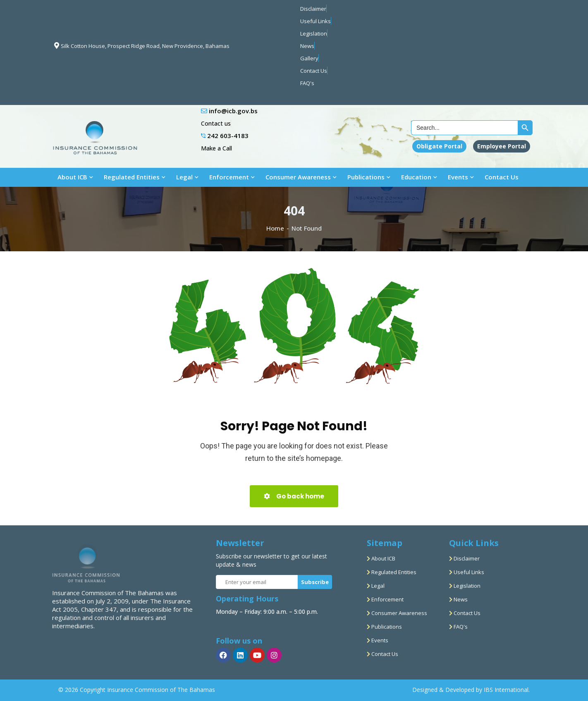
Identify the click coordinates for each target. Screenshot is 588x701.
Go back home (294, 496)
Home (275, 228)
